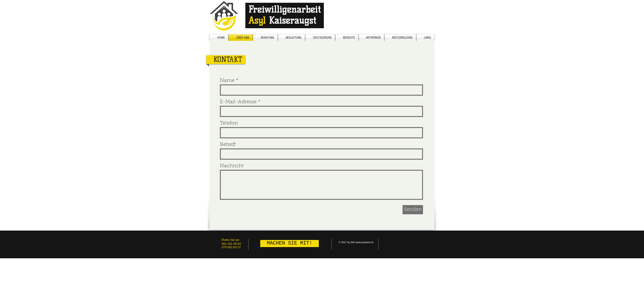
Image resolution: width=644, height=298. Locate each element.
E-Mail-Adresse (238, 102)
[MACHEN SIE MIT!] (290, 244)
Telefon (229, 123)
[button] (400, 38)
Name (227, 81)
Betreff (228, 145)
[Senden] (413, 210)
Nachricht (232, 166)
